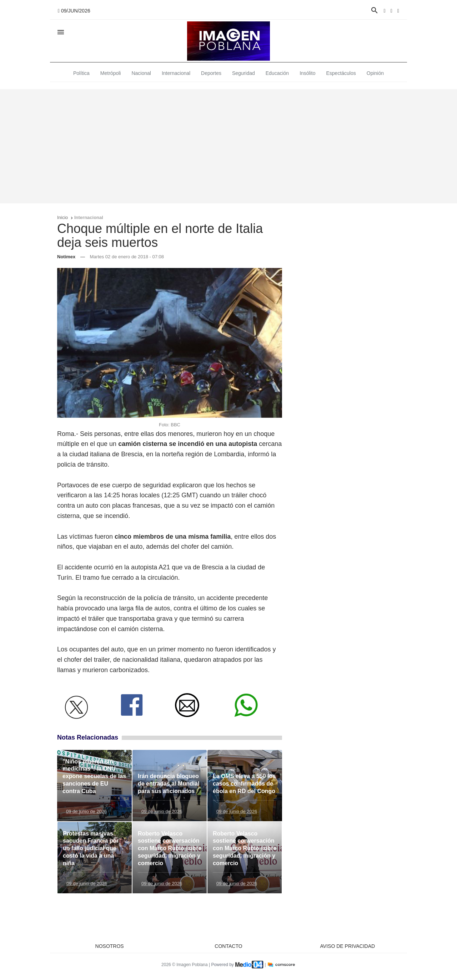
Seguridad (243, 73)
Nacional (141, 73)
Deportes (211, 73)
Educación (277, 73)
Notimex (66, 257)
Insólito (307, 73)
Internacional (176, 73)
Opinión (375, 73)
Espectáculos (341, 73)
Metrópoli (111, 73)
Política (81, 73)
